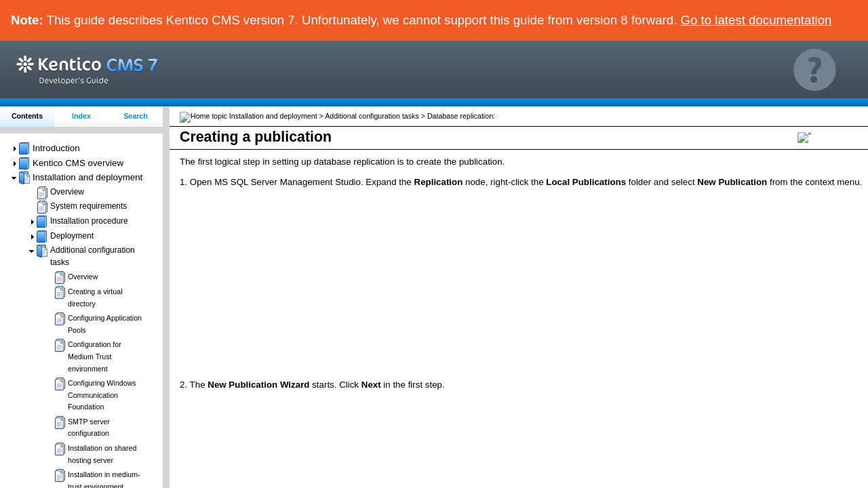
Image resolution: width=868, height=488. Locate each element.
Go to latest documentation (756, 20)
